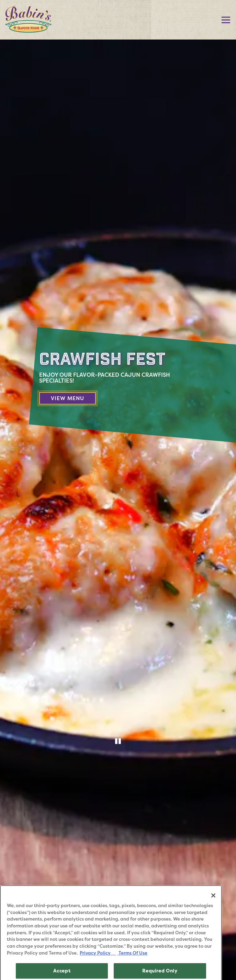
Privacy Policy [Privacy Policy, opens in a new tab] (98, 961)
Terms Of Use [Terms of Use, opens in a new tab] (132, 961)
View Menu (73, 398)
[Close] (213, 904)
